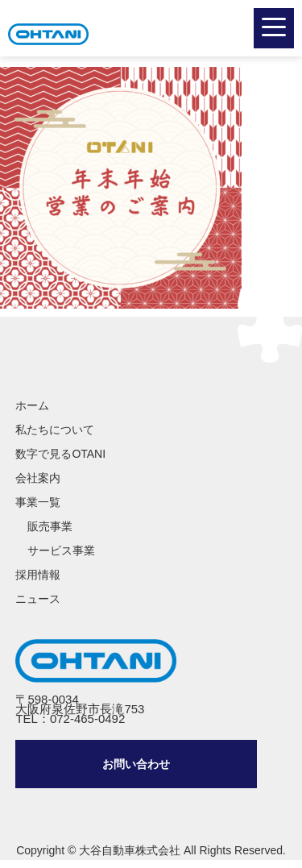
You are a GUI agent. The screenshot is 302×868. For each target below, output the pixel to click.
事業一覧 (38, 502)
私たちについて (55, 430)
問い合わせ (136, 764)
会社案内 (38, 478)
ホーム (32, 405)
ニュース (38, 599)
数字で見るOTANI (60, 454)
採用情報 (38, 575)
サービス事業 (61, 550)
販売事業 (50, 526)
